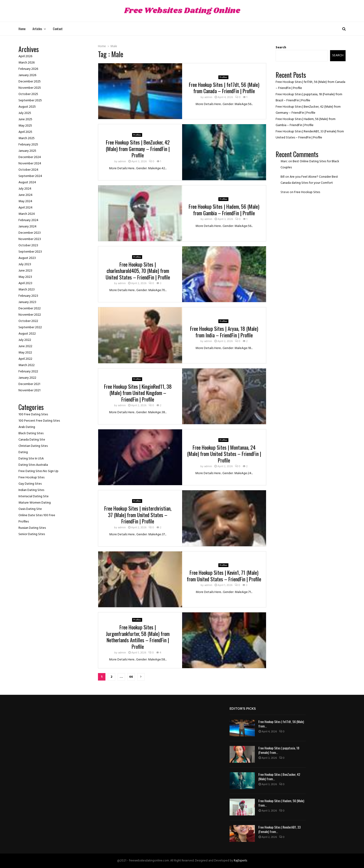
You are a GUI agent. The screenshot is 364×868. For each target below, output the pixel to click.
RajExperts (240, 861)
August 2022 (27, 334)
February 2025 (28, 145)
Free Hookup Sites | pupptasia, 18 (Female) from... (279, 750)
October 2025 (28, 94)
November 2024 (30, 164)
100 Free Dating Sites (33, 415)
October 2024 (28, 170)
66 (131, 677)
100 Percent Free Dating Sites (39, 421)
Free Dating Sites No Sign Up (38, 471)
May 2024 (25, 201)
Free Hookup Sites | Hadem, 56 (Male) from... (281, 803)
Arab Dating (27, 427)
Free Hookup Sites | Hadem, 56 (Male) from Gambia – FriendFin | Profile (224, 210)
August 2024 (27, 182)
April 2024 (25, 208)
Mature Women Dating (35, 503)
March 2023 (27, 290)
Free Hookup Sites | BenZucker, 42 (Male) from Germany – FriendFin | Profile (138, 149)
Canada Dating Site (32, 440)
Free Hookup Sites (31, 478)
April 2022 (25, 359)
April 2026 (25, 56)
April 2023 (25, 283)
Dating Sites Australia (33, 465)
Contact (58, 29)
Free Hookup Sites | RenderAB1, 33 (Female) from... (279, 829)
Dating (23, 452)
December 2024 (30, 157)
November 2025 (30, 88)
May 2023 (25, 277)
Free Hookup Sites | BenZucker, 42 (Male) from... (279, 776)
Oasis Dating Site (30, 509)
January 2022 (27, 378)
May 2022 (25, 353)
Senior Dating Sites (32, 534)
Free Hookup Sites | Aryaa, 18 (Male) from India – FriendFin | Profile (224, 332)
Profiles (223, 77)
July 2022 (25, 340)
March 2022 (27, 365)
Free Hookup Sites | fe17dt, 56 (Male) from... (281, 724)
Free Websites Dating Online (182, 11)
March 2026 (27, 63)
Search (281, 48)
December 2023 (30, 233)
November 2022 (30, 315)
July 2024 (25, 189)
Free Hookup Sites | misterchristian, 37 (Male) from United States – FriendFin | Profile (138, 515)
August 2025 (27, 107)
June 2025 (25, 119)
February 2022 (28, 372)
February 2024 (28, 220)
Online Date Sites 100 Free (37, 515)
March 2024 (27, 214)
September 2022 (30, 327)
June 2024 (25, 195)
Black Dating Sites (31, 433)
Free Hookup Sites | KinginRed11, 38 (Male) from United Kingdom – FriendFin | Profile (138, 393)
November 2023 (30, 239)
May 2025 (25, 126)
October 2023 (28, 245)
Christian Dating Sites (33, 446)
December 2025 (30, 82)
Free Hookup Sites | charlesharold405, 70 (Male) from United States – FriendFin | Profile (138, 271)
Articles (37, 29)
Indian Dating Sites (31, 490)
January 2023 (27, 302)
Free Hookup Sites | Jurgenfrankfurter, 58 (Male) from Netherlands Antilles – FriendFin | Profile (138, 637)
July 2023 (25, 264)
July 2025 (25, 113)
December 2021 (29, 384)
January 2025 (27, 151)
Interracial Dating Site (34, 496)
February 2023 (28, 296)
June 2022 (25, 346)
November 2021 (29, 390)
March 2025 (27, 138)
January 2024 (27, 227)
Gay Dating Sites (30, 484)
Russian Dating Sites (32, 528)
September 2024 (30, 176)
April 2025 (25, 132)
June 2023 (25, 271)
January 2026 (27, 75)
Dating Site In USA (31, 459)
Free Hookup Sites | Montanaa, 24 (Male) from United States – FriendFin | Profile (224, 454)
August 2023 (27, 258)
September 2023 (30, 252)
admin (208, 97)
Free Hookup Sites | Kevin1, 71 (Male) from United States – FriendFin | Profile (224, 576)
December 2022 (30, 309)
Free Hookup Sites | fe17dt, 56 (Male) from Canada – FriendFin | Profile (224, 88)
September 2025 (30, 101)
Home (22, 29)
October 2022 (28, 321)
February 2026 (28, 69)
